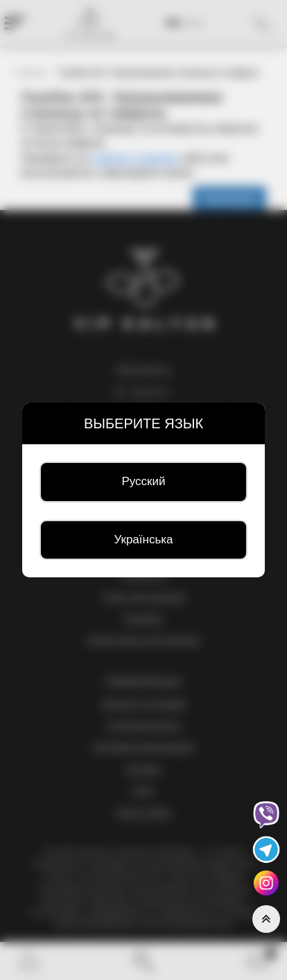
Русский (143, 481)
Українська (143, 540)
